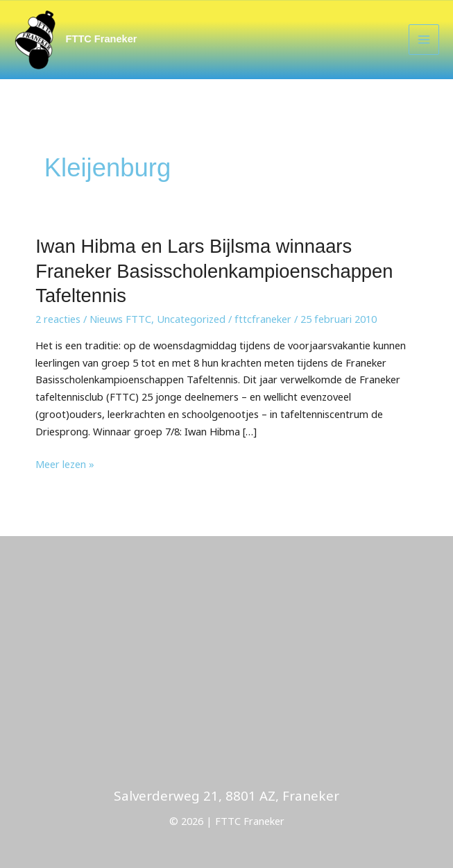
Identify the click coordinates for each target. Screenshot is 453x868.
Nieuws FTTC (120, 319)
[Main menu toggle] (424, 40)
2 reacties (58, 319)
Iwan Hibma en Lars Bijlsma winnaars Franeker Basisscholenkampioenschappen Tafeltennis (214, 271)
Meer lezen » (65, 463)
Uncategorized (191, 319)
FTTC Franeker (102, 39)
